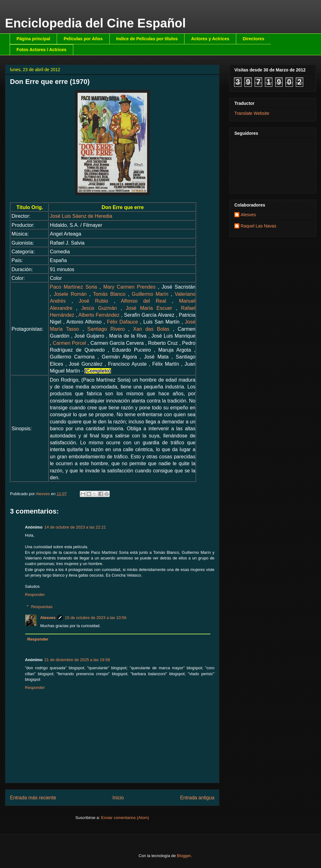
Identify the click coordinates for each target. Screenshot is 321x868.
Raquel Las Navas (258, 226)
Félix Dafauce (122, 322)
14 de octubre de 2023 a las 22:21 (75, 527)
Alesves (48, 618)
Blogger (184, 856)
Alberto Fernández (99, 315)
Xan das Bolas (151, 329)
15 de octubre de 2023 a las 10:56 (96, 618)
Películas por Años (83, 39)
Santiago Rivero (106, 329)
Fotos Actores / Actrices (41, 50)
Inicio (118, 798)
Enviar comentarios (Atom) (125, 818)
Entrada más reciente (33, 798)
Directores (254, 39)
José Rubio (93, 301)
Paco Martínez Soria (74, 287)
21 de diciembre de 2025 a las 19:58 (77, 660)
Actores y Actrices (210, 39)
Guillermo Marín (150, 294)
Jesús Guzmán (99, 308)
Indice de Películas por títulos (147, 39)
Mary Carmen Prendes (129, 287)
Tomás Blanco (109, 294)
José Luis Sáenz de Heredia (81, 216)
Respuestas (42, 607)
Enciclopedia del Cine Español (95, 23)
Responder (35, 595)
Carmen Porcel (69, 343)
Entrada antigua (197, 798)
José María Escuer (149, 308)
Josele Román (70, 294)
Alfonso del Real (144, 301)
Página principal (33, 39)
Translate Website (252, 113)
